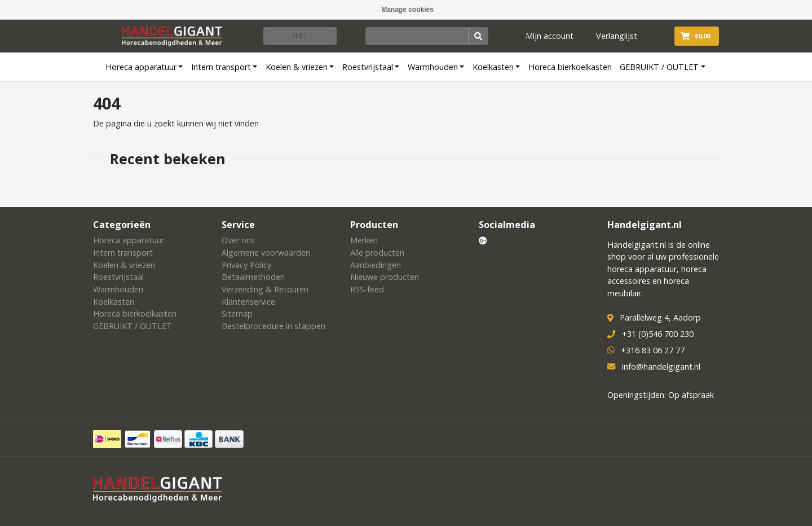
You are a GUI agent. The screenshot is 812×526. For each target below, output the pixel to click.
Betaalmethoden (253, 277)
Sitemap (237, 314)
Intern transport (221, 67)
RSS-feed (367, 289)
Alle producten (377, 253)
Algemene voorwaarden (266, 253)
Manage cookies (407, 10)
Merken (364, 240)
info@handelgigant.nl (661, 367)
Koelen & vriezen (297, 67)
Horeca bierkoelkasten (570, 67)
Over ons (238, 240)
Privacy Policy (246, 265)
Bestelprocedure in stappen (273, 326)
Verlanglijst (617, 36)
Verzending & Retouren (265, 289)
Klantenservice (248, 302)
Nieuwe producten (385, 277)
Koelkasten (493, 67)
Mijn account (550, 36)
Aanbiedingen (376, 265)
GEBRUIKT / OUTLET (659, 67)
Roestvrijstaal (368, 67)
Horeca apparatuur (141, 67)
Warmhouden (433, 67)
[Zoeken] (417, 36)
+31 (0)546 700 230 (658, 334)
